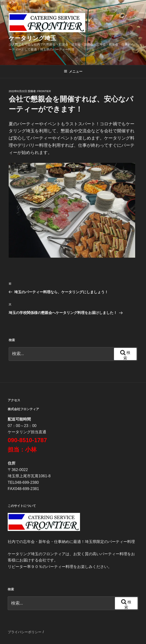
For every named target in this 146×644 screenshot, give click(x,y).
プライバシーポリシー (25, 632)
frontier (44, 91)
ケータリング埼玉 (32, 38)
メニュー (73, 71)
